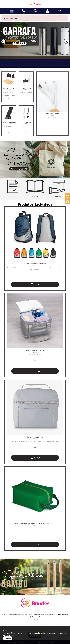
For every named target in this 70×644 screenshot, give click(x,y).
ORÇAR (35, 284)
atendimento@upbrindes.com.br (22, 615)
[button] (3, 41)
